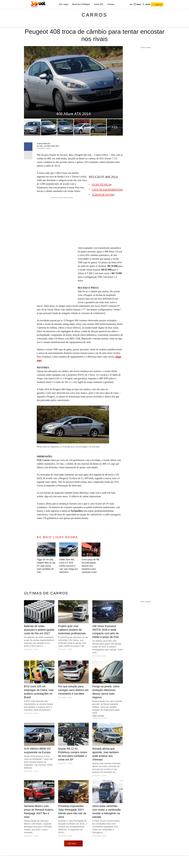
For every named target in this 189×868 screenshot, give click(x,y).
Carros (94, 15)
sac (131, 4)
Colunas (111, 4)
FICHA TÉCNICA (101, 185)
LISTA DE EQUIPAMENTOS (107, 190)
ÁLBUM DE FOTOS (102, 195)
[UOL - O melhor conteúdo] (38, 4)
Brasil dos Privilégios (81, 4)
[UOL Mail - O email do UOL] (137, 4)
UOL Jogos (64, 4)
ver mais (73, 843)
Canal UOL (99, 4)
